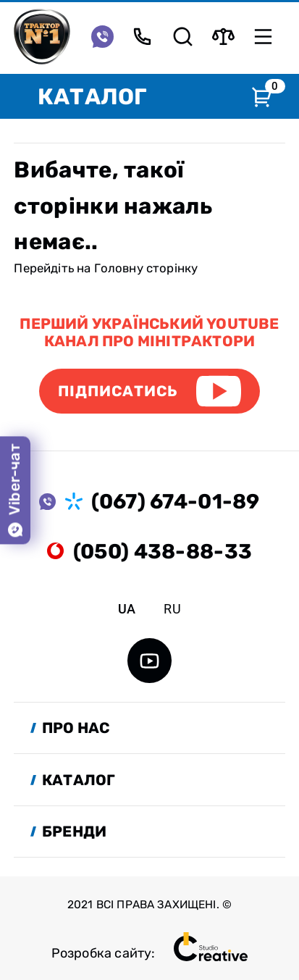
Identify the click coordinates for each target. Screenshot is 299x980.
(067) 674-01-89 (175, 501)
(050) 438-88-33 (163, 551)
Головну (119, 268)
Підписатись (118, 391)
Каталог (92, 97)
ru (172, 609)
